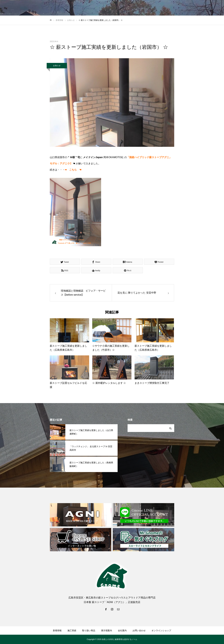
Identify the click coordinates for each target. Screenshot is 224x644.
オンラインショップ (161, 630)
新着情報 (57, 630)
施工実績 (72, 630)
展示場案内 (107, 630)
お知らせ (57, 66)
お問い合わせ (139, 630)
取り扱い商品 (89, 630)
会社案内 (122, 630)
